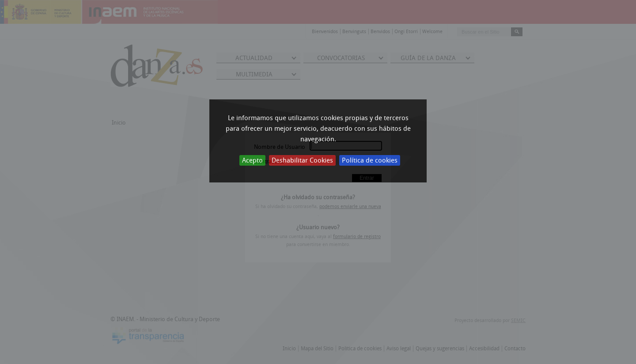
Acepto (252, 160)
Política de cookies (370, 160)
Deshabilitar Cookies (302, 160)
